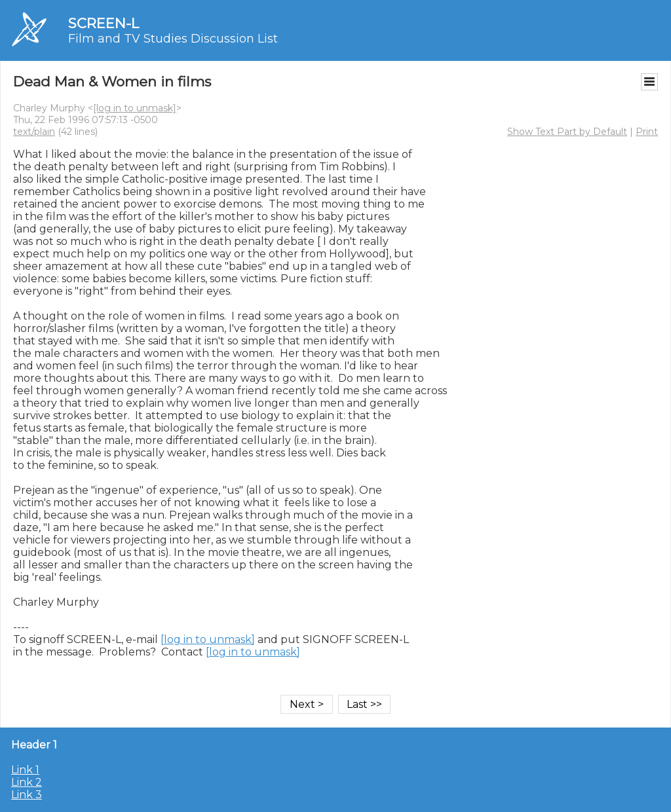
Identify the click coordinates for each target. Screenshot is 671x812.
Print (647, 132)
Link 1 (25, 770)
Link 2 (27, 782)
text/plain (34, 132)
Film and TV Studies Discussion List (173, 39)
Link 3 (27, 795)
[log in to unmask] (135, 108)
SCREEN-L (104, 23)
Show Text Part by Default (567, 132)
